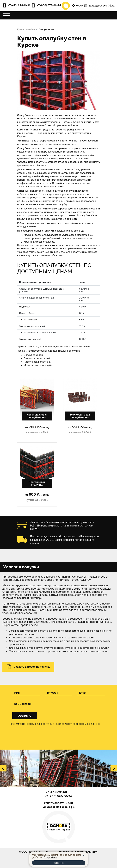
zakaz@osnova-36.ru (99, 6)
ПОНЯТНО (58, 863)
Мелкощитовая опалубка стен (80, 416)
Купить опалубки (26, 29)
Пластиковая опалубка (37, 483)
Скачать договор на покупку (28, 667)
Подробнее (50, 857)
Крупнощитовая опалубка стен (37, 416)
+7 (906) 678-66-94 (46, 5)
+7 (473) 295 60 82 (17, 5)
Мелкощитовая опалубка (38, 235)
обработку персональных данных (79, 724)
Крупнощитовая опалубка (39, 242)
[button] (3, 768)
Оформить (25, 716)
